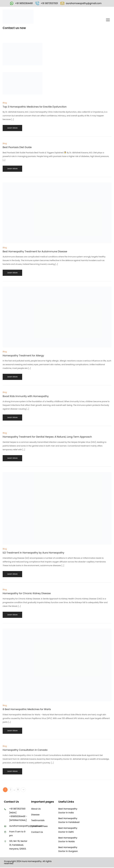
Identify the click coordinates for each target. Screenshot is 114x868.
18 (19, 790)
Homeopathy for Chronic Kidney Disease (27, 594)
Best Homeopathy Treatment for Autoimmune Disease (35, 252)
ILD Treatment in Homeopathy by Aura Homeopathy (33, 553)
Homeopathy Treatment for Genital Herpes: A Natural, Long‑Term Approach (47, 437)
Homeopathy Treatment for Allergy (23, 356)
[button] (108, 20)
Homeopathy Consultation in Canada (25, 750)
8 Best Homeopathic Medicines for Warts (27, 709)
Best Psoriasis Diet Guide (17, 147)
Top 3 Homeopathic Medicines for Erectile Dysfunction (35, 107)
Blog (5, 103)
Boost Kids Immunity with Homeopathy (26, 396)
